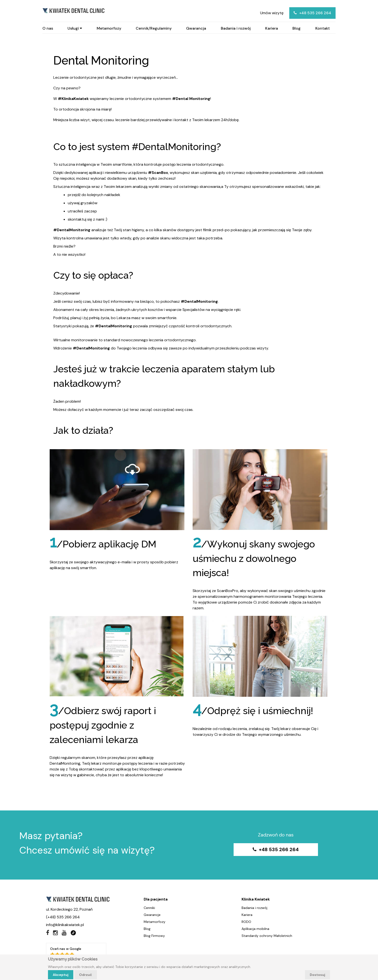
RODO (246, 922)
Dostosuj (317, 975)
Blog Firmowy (154, 936)
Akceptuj (61, 975)
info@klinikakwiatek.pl (65, 925)
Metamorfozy (109, 29)
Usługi (75, 29)
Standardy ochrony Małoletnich (267, 936)
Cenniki (149, 908)
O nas (48, 29)
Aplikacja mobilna (255, 929)
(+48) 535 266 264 (63, 918)
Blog (297, 29)
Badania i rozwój (236, 29)
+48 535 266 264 (312, 13)
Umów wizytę (272, 13)
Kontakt (323, 29)
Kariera (272, 29)
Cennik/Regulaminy (154, 29)
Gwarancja (196, 29)
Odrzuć (86, 975)
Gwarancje (152, 915)
